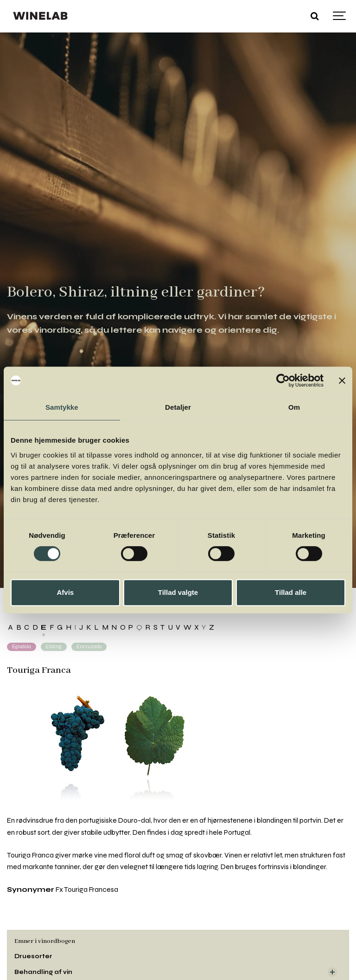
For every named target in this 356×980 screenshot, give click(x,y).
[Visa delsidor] (332, 972)
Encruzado (89, 647)
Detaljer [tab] (178, 407)
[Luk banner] (342, 380)
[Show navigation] (340, 16)
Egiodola (22, 647)
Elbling (54, 647)
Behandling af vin (43, 972)
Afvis (65, 592)
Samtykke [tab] (62, 407)
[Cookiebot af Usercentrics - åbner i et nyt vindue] (283, 380)
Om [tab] (294, 407)
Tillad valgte (178, 592)
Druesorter (33, 956)
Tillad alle (291, 592)
